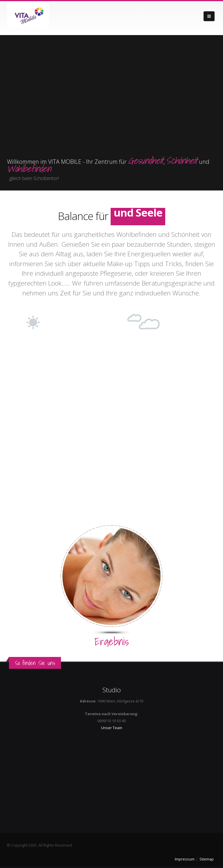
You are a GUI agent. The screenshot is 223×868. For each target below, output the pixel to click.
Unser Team (112, 728)
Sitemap (207, 859)
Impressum (185, 859)
